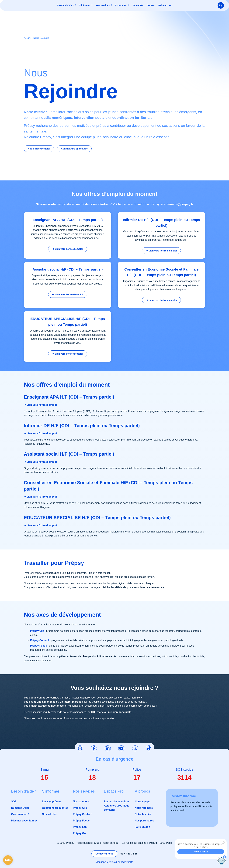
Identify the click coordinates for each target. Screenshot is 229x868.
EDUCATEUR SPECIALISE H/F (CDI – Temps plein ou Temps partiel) (97, 518)
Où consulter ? (20, 814)
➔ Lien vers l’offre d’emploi (40, 405)
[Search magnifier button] (221, 5)
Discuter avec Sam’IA (24, 821)
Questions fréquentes (55, 808)
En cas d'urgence (114, 759)
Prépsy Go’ (80, 833)
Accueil (27, 38)
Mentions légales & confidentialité (114, 862)
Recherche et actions (117, 802)
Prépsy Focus (81, 821)
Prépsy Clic (80, 808)
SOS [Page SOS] (8, 860)
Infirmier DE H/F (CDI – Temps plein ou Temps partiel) (82, 426)
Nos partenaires (144, 821)
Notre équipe (142, 802)
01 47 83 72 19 (129, 854)
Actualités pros (113, 806)
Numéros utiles (20, 808)
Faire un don (142, 827)
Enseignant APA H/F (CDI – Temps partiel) (69, 397)
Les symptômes (52, 802)
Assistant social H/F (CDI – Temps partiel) (69, 454)
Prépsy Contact (82, 814)
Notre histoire (143, 814)
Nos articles (49, 814)
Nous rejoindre (144, 808)
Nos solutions (81, 802)
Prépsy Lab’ (80, 827)
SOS (14, 802)
